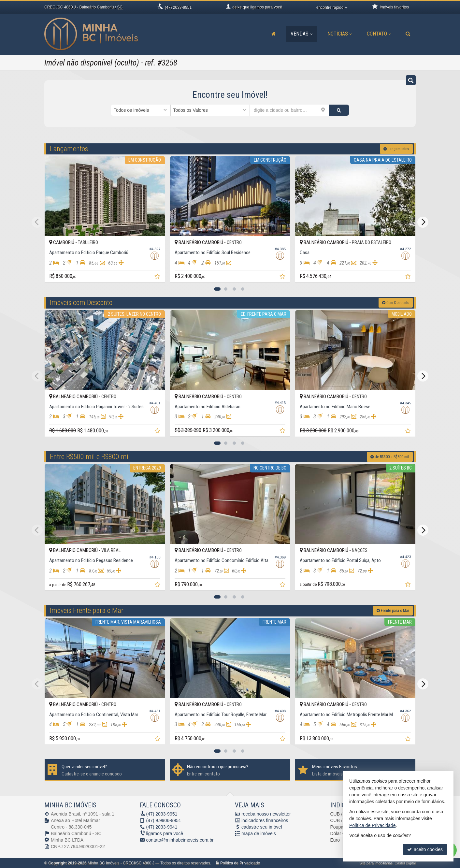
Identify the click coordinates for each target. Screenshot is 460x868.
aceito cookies (425, 849)
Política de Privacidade (240, 863)
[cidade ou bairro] (289, 110)
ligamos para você (165, 833)
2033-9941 (162, 827)
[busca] (408, 34)
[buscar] (339, 110)
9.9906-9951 (164, 820)
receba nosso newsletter (266, 814)
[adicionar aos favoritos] (158, 277)
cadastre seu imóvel (262, 827)
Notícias (340, 34)
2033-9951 (178, 7)
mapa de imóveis (259, 833)
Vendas (302, 34)
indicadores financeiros (265, 820)
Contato (379, 34)
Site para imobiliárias (376, 863)
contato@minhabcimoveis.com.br (180, 840)
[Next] (423, 222)
